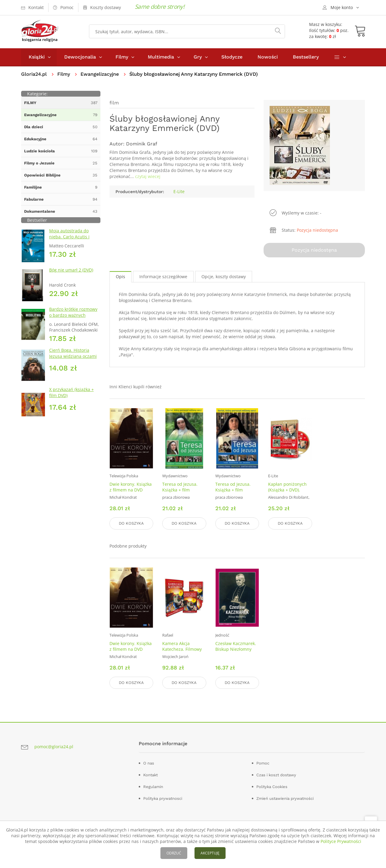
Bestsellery (306, 57)
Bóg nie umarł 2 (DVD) (71, 270)
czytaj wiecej (148, 176)
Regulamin (153, 787)
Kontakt (150, 775)
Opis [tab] (120, 277)
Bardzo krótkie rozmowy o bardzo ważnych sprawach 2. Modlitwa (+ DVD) (74, 318)
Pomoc (263, 763)
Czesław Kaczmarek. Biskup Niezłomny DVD (236, 649)
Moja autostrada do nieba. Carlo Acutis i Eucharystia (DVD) (69, 237)
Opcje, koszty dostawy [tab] (224, 277)
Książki (37, 57)
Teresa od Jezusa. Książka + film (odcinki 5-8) (233, 490)
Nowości (268, 57)
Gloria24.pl (34, 74)
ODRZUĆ (174, 853)
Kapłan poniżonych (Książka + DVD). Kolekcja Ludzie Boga (289, 490)
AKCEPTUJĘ (210, 853)
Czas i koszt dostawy (276, 775)
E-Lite (179, 191)
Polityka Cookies (272, 787)
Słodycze (232, 57)
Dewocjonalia (80, 57)
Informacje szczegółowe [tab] (163, 277)
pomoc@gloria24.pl (54, 747)
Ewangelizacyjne (100, 74)
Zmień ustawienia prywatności (285, 798)
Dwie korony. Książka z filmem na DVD (131, 487)
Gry (198, 57)
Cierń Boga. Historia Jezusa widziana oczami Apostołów (73, 356)
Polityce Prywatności (341, 841)
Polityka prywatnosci (163, 798)
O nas (149, 763)
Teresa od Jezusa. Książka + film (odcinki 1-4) (180, 490)
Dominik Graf (142, 144)
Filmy (122, 57)
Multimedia (161, 57)
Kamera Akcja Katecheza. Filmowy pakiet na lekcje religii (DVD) (182, 652)
